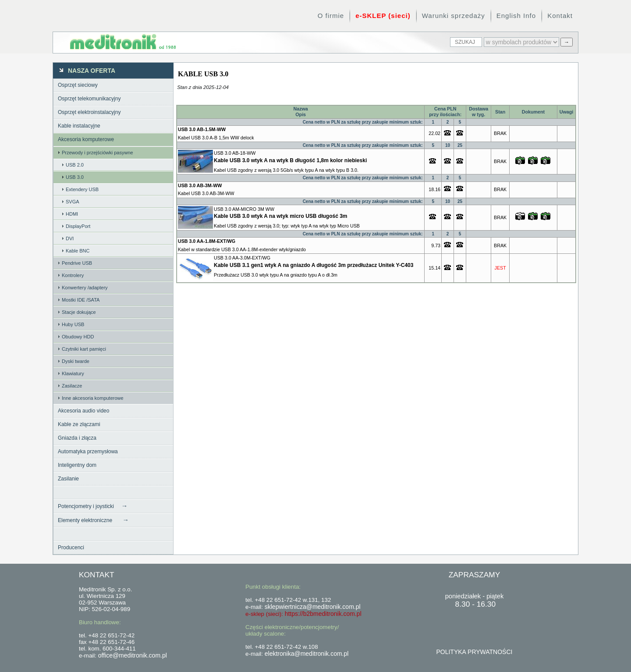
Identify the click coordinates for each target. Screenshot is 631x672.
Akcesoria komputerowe (86, 139)
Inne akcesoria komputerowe (93, 398)
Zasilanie (68, 479)
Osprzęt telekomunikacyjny (89, 99)
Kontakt (560, 16)
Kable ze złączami (79, 424)
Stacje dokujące (79, 312)
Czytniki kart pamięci (84, 349)
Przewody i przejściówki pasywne (97, 153)
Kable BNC (78, 251)
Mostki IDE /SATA (81, 300)
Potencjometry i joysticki (93, 506)
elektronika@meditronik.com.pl (307, 654)
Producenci (71, 548)
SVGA (73, 202)
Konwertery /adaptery (85, 288)
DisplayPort (78, 226)
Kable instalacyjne (79, 126)
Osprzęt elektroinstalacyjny (89, 112)
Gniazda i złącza (77, 438)
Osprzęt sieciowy (78, 85)
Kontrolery (73, 275)
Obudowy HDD (78, 337)
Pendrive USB (77, 263)
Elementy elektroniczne (93, 520)
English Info (516, 16)
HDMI (72, 214)
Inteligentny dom (77, 465)
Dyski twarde (76, 361)
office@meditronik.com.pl (133, 655)
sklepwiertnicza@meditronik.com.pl (313, 607)
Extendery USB (82, 189)
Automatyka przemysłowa (88, 452)
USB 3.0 (75, 177)
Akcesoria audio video (83, 411)
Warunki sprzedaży (454, 16)
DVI (70, 238)
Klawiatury (73, 373)
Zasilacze (72, 386)
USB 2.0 (75, 165)
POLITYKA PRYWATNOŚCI (474, 652)
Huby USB (73, 324)
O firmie (331, 16)
